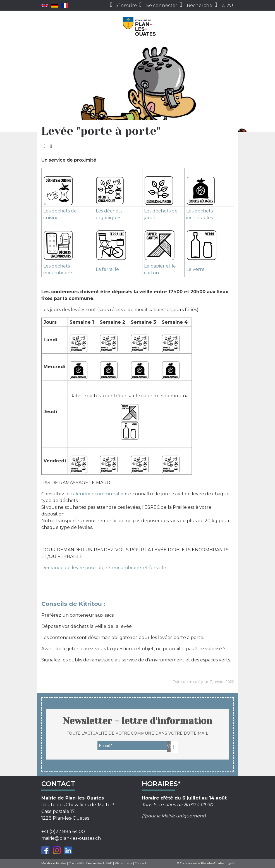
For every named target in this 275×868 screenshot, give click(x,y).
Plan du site (124, 863)
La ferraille (107, 269)
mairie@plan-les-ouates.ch (71, 838)
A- (224, 6)
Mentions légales (54, 863)
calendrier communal (95, 494)
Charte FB (76, 863)
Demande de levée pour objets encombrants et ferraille (104, 568)
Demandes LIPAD (99, 863)
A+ (231, 5)
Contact (141, 863)
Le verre (195, 269)
